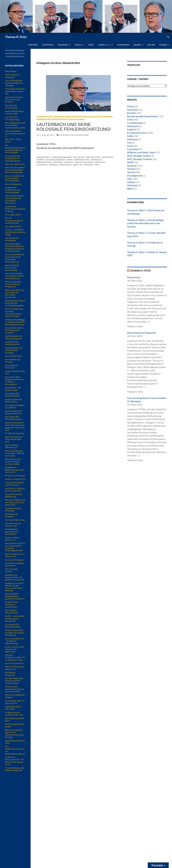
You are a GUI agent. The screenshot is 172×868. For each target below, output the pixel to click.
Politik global (76, 119)
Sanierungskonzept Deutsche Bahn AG (14, 412)
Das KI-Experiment (13, 356)
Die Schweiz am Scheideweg (12, 239)
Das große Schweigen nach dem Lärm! (14, 484)
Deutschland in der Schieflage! (13, 509)
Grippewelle (96, 160)
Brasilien (132, 113)
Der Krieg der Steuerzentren (11, 612)
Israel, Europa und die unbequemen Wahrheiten (15, 649)
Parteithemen (59, 119)
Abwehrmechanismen (62, 157)
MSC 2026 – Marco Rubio (14, 140)
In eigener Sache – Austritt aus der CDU (14, 714)
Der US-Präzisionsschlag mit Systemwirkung (14, 220)
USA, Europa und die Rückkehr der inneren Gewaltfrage (15, 633)
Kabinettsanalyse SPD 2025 (15, 719)
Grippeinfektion (81, 160)
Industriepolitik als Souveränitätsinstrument (15, 133)
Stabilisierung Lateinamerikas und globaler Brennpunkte (15, 577)
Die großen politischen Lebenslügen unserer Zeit (15, 91)
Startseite (33, 45)
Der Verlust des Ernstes (15, 520)
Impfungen (100, 162)
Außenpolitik (45, 117)
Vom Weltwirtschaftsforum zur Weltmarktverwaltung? (15, 750)
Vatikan (131, 182)
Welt (130, 189)
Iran (129, 143)
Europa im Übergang (14, 560)
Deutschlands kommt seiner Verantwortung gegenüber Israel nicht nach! (15, 426)
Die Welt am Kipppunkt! (10, 674)
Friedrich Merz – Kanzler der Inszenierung (12, 604)
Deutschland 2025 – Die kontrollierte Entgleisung (14, 284)
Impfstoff (69, 162)
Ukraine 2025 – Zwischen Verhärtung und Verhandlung (14, 689)
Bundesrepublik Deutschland (70, 117)
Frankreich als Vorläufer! (11, 515)
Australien (133, 110)
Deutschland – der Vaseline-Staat (13, 389)
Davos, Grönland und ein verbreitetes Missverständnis (14, 178)
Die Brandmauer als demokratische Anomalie (14, 350)
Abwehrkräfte (44, 157)
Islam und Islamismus (14, 663)
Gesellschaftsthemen (100, 117)
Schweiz (131, 169)
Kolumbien (133, 149)
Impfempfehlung (44, 162)
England (131, 129)
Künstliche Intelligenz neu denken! (15, 564)
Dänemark (133, 126)
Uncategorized (135, 176)
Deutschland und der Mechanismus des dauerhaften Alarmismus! (14, 199)
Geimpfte (41, 160)
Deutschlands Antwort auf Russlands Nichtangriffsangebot (15, 303)
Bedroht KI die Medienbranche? (13, 343)
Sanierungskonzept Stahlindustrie (14, 401)
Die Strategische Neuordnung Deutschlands (12, 268)
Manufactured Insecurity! (11, 366)
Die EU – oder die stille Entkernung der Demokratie (15, 619)
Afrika (130, 106)
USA (129, 179)
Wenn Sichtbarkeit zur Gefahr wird (15, 668)
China (130, 119)
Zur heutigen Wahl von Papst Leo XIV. (15, 702)
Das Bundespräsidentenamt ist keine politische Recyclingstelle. (15, 149)
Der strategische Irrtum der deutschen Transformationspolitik (15, 125)
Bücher (151, 45)
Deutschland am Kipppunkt (141, 333)
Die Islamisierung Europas (13, 361)
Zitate (91, 45)
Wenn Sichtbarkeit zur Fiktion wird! (15, 555)
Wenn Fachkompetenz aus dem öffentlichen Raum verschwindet (15, 170)
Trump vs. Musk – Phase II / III (13, 539)
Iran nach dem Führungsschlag (12, 118)
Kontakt (163, 45)
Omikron (53, 165)
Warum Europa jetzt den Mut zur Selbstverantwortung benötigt (14, 734)
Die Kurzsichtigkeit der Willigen (15, 696)
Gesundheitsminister (56, 160)
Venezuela (132, 185)
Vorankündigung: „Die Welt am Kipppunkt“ (15, 769)
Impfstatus (58, 162)
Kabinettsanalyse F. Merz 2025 (13, 708)
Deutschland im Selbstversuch (12, 446)
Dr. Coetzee (79, 157)
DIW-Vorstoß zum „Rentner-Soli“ (13, 525)
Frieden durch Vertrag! (15, 476)
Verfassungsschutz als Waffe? (15, 725)
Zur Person (48, 45)
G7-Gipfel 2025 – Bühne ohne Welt (13, 626)
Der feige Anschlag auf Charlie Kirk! (15, 406)
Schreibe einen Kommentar (74, 135)
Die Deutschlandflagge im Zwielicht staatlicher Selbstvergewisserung (15, 322)
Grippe (70, 160)
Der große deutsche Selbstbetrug (14, 495)
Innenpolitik (44, 119)
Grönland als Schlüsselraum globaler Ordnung (15, 209)
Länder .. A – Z (104, 45)
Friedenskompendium (15, 433)
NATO (130, 162)
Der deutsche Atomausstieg (11, 107)
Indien (130, 136)
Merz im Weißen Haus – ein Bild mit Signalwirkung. (15, 641)
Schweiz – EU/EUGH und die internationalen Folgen (15, 232)
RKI (81, 165)
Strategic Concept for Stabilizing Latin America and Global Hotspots (14, 587)
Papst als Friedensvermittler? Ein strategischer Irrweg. (15, 657)
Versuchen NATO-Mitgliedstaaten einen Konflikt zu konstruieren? (14, 381)
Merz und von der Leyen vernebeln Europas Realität (13, 462)
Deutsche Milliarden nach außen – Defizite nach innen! (15, 453)
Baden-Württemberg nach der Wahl (14, 112)
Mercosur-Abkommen (15, 164)
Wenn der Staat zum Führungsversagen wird (14, 439)
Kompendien (123, 45)
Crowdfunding (135, 123)
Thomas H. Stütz (16, 37)
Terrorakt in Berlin (13, 215)
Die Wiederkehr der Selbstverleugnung (14, 337)
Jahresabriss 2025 (13, 226)
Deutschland (134, 277)
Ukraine (131, 172)
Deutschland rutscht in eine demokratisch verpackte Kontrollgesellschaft (15, 547)
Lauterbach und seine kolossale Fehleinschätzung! (74, 127)
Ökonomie (63, 45)
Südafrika (89, 165)
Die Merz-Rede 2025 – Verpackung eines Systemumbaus (15, 681)
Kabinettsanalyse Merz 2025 (15, 742)
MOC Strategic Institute (139, 159)
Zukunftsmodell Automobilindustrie (14, 418)
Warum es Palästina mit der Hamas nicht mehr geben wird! (15, 502)
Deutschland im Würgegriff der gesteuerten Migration (15, 596)
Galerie (137, 45)
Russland (132, 166)
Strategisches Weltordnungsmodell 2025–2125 (14, 470)
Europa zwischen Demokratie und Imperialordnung (13, 158)
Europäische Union (137, 133)
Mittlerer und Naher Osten (141, 152)
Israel (130, 146)
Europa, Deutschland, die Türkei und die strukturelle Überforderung (15, 258)
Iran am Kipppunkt (13, 184)
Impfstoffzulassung (84, 162)
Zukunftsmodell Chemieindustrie (12, 395)
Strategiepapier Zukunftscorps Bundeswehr (12, 532)
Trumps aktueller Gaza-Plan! (15, 372)
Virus (97, 165)
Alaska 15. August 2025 (15, 479)
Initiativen (132, 139)
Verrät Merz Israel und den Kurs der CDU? (15, 489)
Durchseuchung (93, 157)
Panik (76, 165)
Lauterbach (42, 165)
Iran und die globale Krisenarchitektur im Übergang (14, 83)
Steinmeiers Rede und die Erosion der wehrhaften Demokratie (15, 294)
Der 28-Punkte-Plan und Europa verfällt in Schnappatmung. (15, 276)
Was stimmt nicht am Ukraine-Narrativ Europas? (14, 100)
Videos (78, 45)
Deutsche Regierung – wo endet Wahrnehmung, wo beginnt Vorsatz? (15, 312)
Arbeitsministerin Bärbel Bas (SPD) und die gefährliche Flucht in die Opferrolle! (15, 247)
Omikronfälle (65, 165)
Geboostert (108, 157)
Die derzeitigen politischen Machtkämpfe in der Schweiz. (146, 223)
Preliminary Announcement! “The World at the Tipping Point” (14, 761)
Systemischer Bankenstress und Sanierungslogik (13, 190)
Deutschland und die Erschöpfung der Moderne (14, 330)
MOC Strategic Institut (139, 156)
